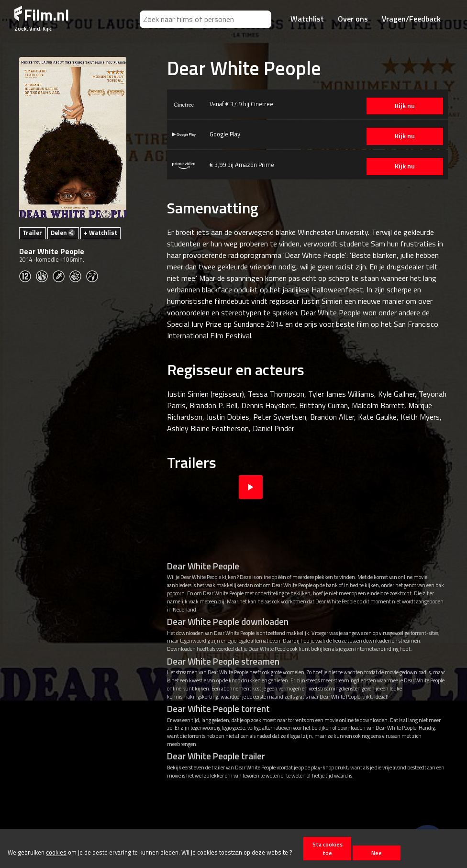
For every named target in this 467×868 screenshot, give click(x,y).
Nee (377, 853)
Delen (63, 233)
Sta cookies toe (328, 848)
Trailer (32, 233)
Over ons (353, 19)
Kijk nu (402, 106)
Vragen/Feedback (411, 19)
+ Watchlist (100, 233)
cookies (56, 853)
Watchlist (307, 19)
